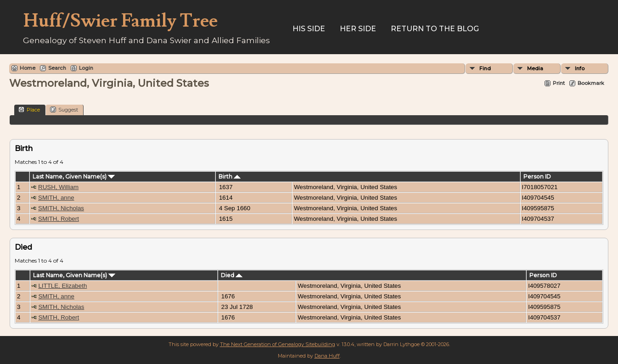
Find (485, 68)
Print (559, 83)
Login (86, 68)
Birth (230, 176)
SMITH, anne (56, 198)
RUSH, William (58, 187)
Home (28, 68)
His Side (309, 29)
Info (580, 68)
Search (57, 68)
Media (535, 68)
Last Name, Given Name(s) (74, 176)
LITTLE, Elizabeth (62, 286)
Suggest (64, 109)
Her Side (358, 29)
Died (232, 275)
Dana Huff (327, 356)
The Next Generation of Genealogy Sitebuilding (278, 344)
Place (29, 109)
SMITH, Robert (59, 219)
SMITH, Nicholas (61, 208)
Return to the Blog (435, 29)
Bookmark (591, 83)
